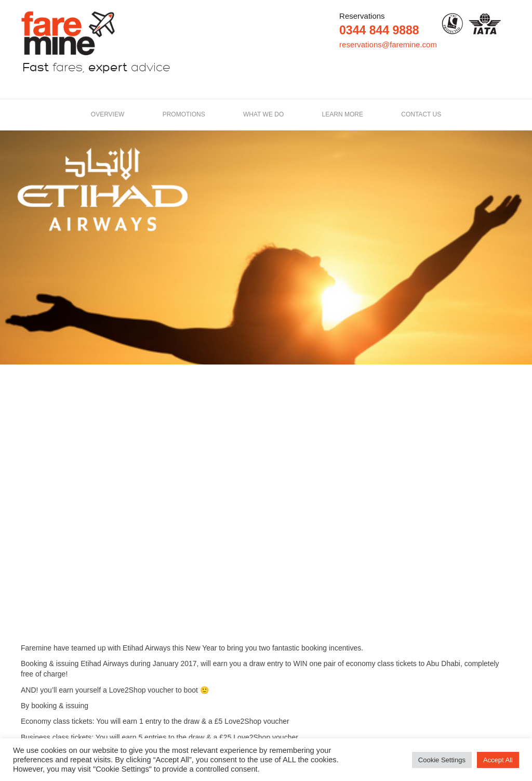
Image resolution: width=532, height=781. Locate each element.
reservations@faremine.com (388, 44)
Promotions (184, 114)
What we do (263, 114)
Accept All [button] (498, 760)
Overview (108, 114)
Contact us (421, 114)
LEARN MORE (343, 114)
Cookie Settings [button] (442, 760)
